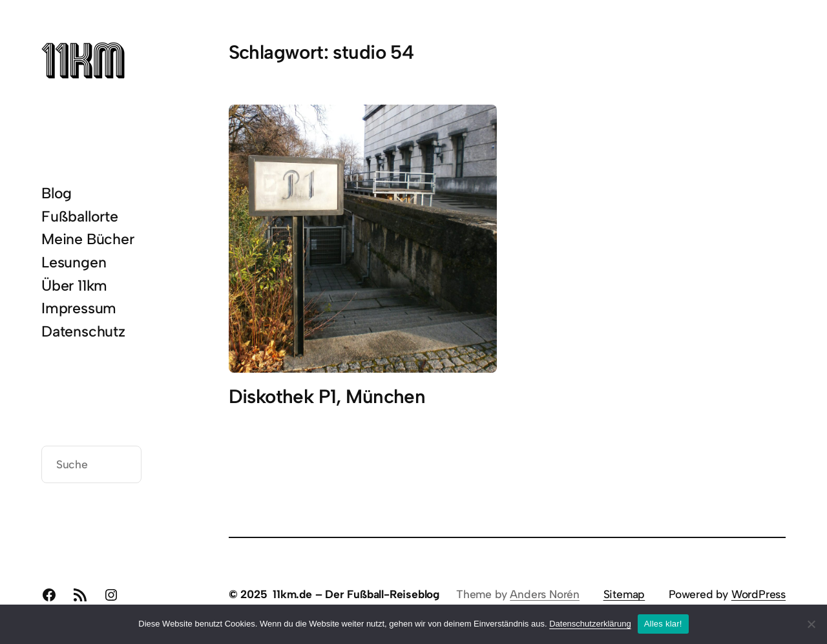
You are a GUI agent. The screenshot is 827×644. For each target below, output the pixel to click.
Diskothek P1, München (327, 397)
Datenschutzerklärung (590, 624)
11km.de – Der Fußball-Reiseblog (356, 594)
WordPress (759, 594)
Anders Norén (545, 594)
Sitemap (624, 594)
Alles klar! (663, 624)
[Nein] (811, 624)
